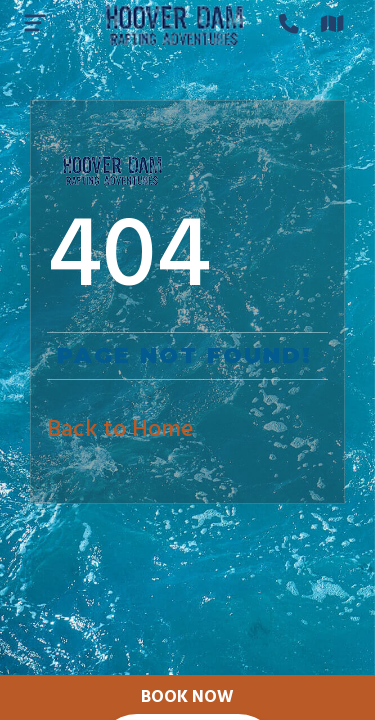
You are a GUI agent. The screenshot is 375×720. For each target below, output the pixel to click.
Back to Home (120, 430)
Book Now (187, 697)
